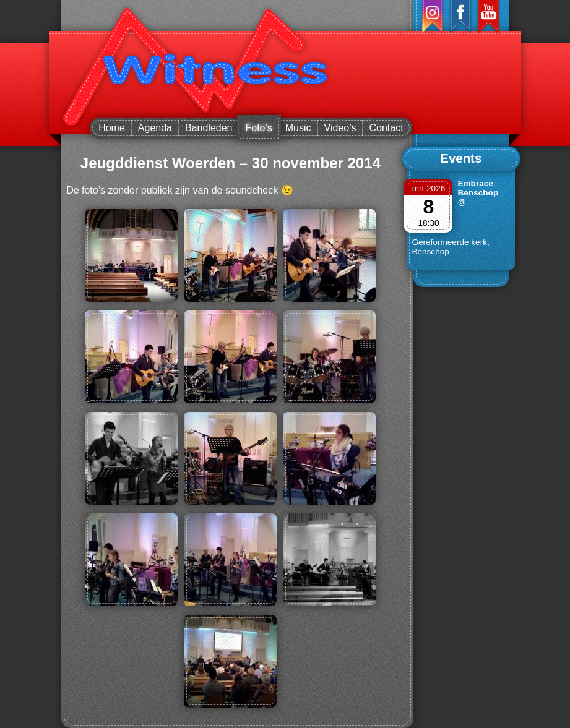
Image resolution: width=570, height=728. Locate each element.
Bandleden (209, 128)
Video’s (340, 128)
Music (298, 128)
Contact (386, 128)
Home (112, 128)
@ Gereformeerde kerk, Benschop (450, 227)
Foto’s (259, 128)
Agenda (155, 128)
